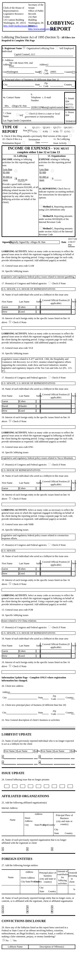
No (6, 941)
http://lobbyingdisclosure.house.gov (21, 26)
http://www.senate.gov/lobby (42, 29)
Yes (13, 941)
